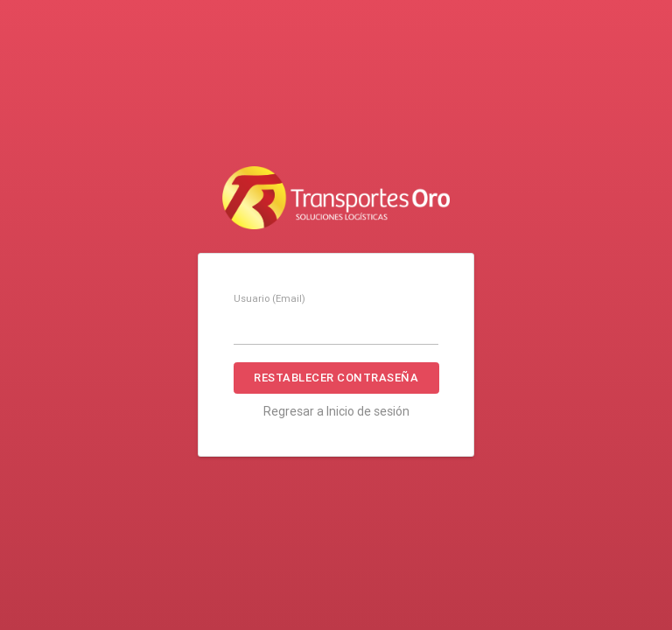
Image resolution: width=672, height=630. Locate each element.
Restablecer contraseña (336, 378)
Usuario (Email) (269, 298)
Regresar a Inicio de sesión (336, 411)
